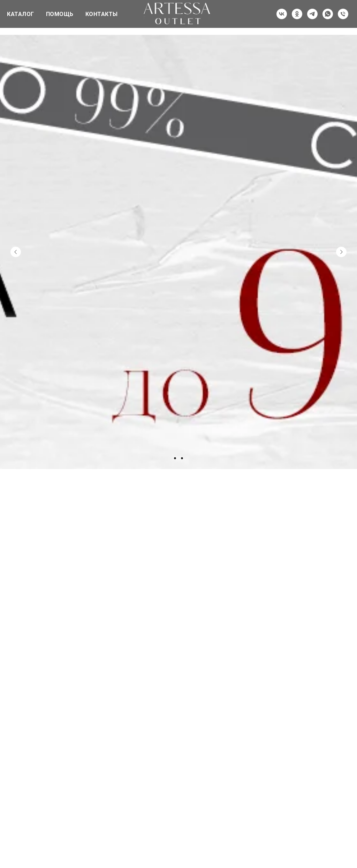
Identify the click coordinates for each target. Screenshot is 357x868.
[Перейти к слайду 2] (175, 458)
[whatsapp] (328, 14)
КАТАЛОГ (21, 14)
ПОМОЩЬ (60, 14)
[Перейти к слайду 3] (182, 458)
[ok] (297, 14)
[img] (137, 605)
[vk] (282, 14)
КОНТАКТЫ (102, 14)
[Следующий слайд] (341, 227)
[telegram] (312, 14)
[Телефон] (343, 14)
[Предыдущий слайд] (16, 227)
